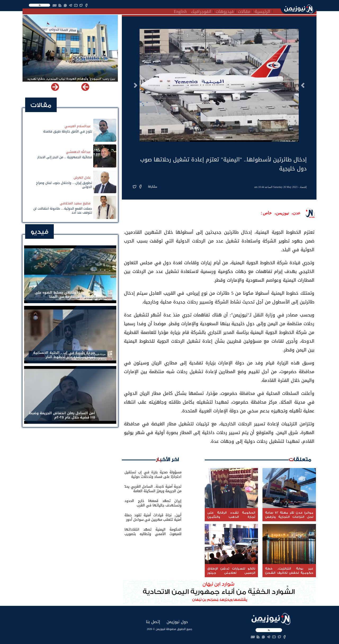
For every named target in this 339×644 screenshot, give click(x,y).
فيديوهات (225, 11)
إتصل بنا (153, 622)
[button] (303, 85)
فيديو (39, 232)
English (180, 11)
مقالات (244, 11)
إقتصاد (303, 187)
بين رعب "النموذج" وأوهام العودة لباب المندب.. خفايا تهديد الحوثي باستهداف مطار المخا (71, 81)
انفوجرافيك (201, 11)
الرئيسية (262, 11)
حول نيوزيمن (177, 622)
